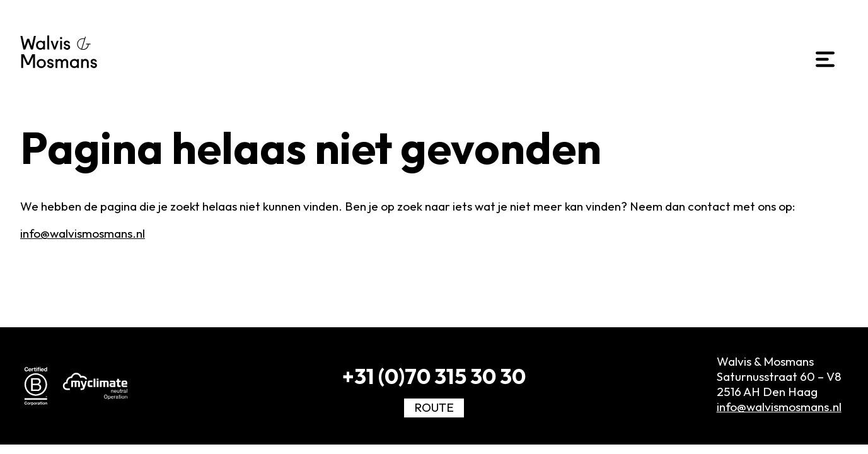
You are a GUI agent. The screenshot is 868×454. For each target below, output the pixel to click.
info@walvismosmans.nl (83, 233)
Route (434, 407)
